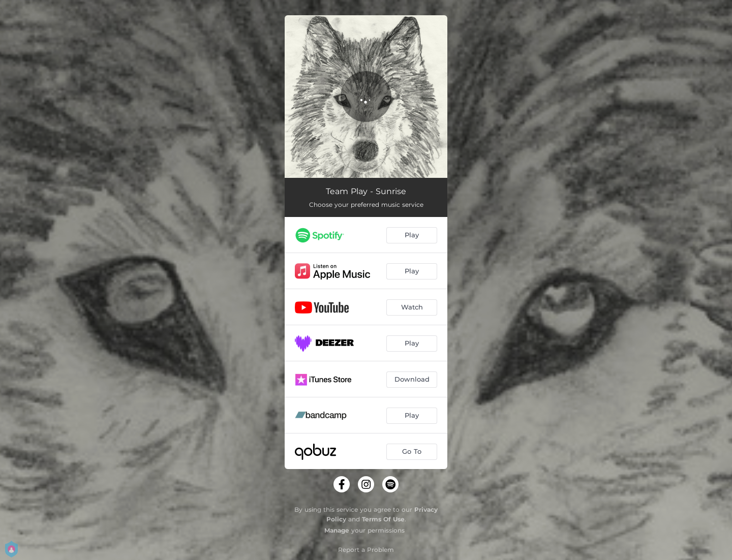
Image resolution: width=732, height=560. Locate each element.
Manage (337, 530)
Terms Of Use (383, 519)
